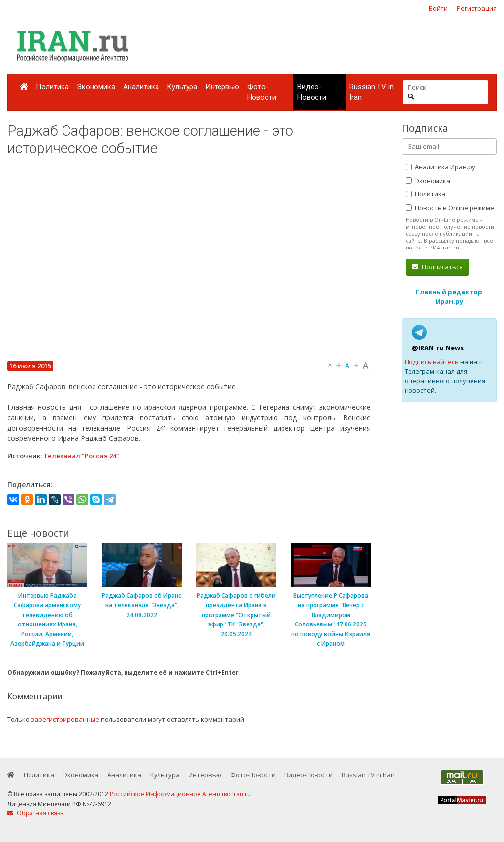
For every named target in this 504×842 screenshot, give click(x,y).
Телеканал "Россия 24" (81, 456)
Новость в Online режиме (450, 208)
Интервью (222, 87)
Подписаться (437, 267)
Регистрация (477, 8)
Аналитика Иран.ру (441, 167)
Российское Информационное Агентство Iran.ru (180, 794)
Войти (438, 8)
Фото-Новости (262, 92)
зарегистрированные (65, 719)
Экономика (96, 87)
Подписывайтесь (432, 362)
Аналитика (141, 87)
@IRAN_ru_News (438, 348)
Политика (52, 87)
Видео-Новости (312, 92)
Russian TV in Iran (372, 92)
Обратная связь (35, 813)
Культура (182, 87)
